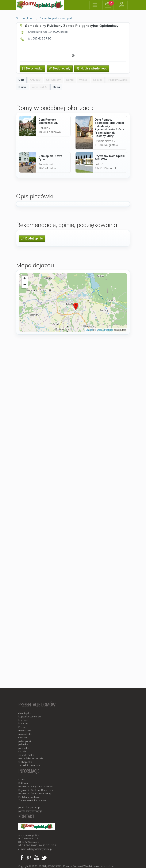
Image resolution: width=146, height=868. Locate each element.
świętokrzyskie (26, 755)
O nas (22, 780)
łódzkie (22, 727)
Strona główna (26, 18)
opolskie (22, 737)
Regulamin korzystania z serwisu (36, 786)
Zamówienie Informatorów (32, 800)
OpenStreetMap (105, 330)
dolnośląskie (25, 713)
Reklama (23, 783)
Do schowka (32, 68)
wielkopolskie (25, 762)
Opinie (22, 87)
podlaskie (23, 744)
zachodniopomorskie (29, 765)
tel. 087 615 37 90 (40, 38)
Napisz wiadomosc (92, 68)
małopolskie (25, 731)
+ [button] (25, 279)
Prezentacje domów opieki (56, 18)
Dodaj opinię (60, 68)
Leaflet (89, 330)
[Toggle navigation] (95, 5)
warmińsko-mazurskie (31, 758)
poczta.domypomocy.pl (30, 811)
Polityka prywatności (29, 797)
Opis (21, 80)
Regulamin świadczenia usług (34, 793)
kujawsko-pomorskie (29, 717)
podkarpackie (25, 741)
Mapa (56, 87)
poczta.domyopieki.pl (29, 807)
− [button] (25, 285)
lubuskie (23, 724)
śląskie (22, 751)
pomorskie (24, 748)
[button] (108, 5)
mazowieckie (25, 734)
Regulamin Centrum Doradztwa (36, 790)
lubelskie (23, 720)
